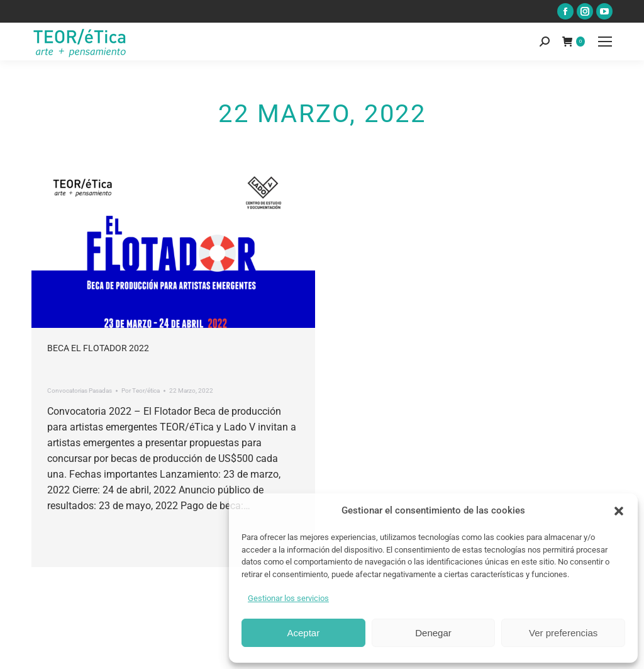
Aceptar (303, 633)
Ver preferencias (563, 633)
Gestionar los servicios (288, 598)
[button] (619, 511)
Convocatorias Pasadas (80, 391)
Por (141, 391)
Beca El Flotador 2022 (98, 348)
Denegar (433, 633)
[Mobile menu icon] (605, 42)
